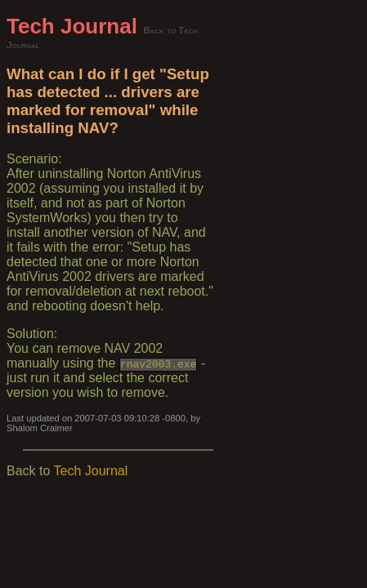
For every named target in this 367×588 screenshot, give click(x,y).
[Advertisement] (287, 259)
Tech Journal (72, 26)
